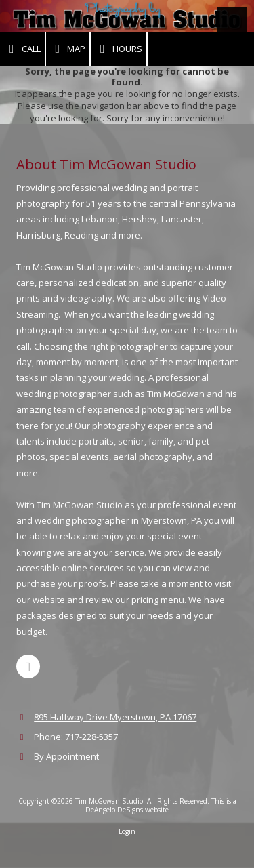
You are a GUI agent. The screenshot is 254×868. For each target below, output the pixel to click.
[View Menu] (232, 22)
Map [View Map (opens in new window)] (68, 49)
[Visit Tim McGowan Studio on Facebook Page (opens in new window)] (28, 666)
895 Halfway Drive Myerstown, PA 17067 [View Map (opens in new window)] (115, 717)
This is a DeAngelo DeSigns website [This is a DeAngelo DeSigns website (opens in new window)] (161, 805)
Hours (119, 49)
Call (22, 49)
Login (127, 831)
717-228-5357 (91, 737)
